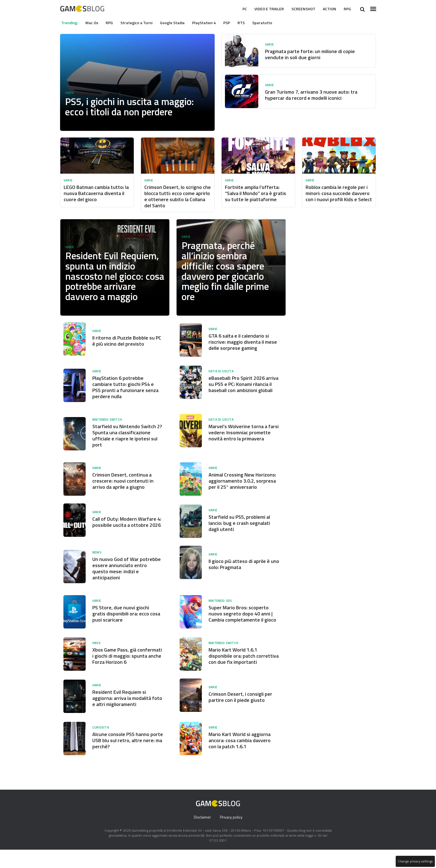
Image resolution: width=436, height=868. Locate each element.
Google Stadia (178, 23)
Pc (233, 9)
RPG (347, 9)
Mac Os (94, 23)
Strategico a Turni (141, 23)
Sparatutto (272, 23)
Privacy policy (232, 835)
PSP (235, 23)
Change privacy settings (415, 861)
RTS (251, 23)
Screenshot (298, 9)
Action (327, 9)
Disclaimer (202, 835)
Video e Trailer (260, 9)
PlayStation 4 (211, 23)
